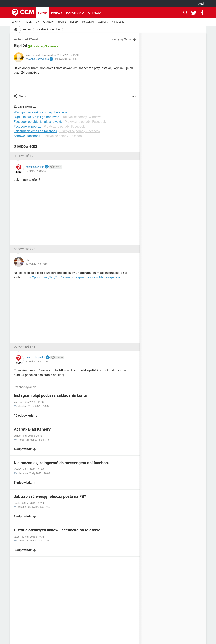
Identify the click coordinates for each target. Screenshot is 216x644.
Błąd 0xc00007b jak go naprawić (36, 117)
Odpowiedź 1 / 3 (25, 156)
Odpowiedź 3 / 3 (25, 347)
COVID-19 (16, 22)
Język (201, 4)
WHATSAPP (49, 22)
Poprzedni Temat (28, 39)
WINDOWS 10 (118, 22)
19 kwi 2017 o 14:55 (37, 264)
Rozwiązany (38, 46)
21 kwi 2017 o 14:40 (66, 59)
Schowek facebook (27, 136)
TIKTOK (28, 22)
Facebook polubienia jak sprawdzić (38, 122)
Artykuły (95, 13)
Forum (43, 13)
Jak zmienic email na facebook (35, 131)
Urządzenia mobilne (48, 30)
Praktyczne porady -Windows (81, 117)
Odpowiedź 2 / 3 (25, 249)
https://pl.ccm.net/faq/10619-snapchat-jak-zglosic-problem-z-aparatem (73, 277)
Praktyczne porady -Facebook (85, 122)
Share (22, 96)
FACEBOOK (103, 22)
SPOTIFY (62, 22)
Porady (57, 13)
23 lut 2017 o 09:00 (36, 171)
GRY (37, 22)
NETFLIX (74, 22)
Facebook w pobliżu (28, 126)
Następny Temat (122, 39)
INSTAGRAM (88, 22)
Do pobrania (75, 13)
